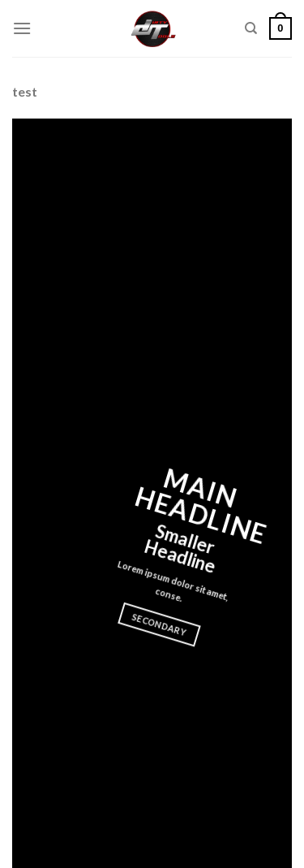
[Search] (251, 28)
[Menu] (22, 28)
